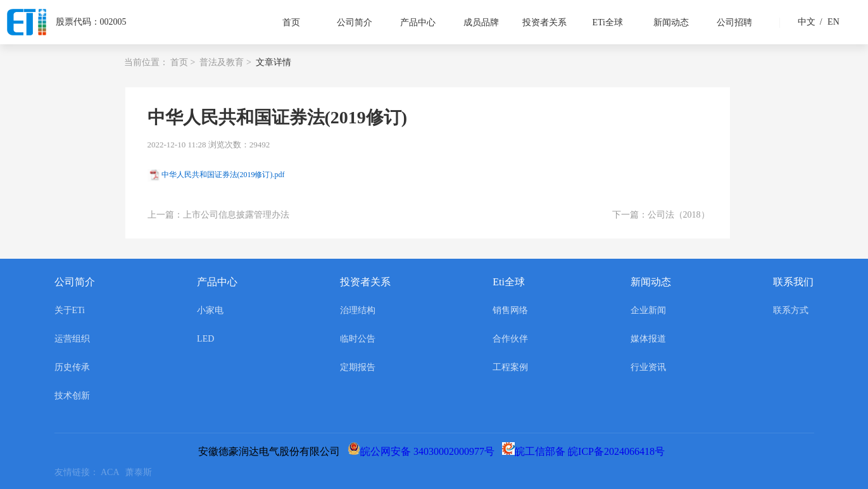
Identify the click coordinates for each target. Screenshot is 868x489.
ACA (113, 472)
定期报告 (358, 367)
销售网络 (510, 310)
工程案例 (510, 367)
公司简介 (355, 22)
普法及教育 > (225, 62)
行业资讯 (648, 367)
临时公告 (358, 339)
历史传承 (72, 367)
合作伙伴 (510, 339)
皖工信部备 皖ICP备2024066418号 (586, 451)
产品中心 (418, 22)
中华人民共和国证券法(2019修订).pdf (223, 175)
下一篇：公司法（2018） (661, 215)
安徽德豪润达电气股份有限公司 (272, 451)
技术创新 (72, 396)
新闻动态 (671, 22)
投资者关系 (544, 22)
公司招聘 (734, 22)
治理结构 (358, 310)
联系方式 (791, 310)
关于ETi (70, 310)
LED (205, 339)
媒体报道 (648, 339)
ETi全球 (607, 22)
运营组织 (72, 339)
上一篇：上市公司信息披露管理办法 (218, 215)
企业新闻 (648, 310)
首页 (291, 22)
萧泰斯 (141, 472)
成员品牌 (481, 22)
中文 (807, 22)
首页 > (183, 62)
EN (828, 22)
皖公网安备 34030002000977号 (424, 451)
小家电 (210, 310)
